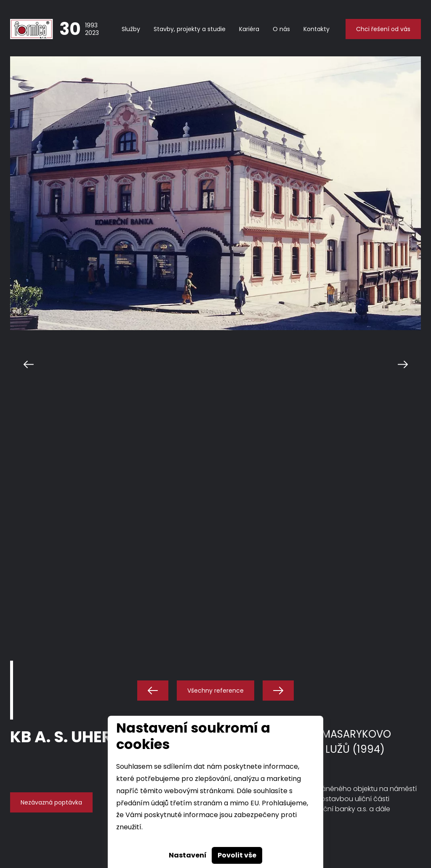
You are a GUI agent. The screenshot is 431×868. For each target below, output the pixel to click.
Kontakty (317, 29)
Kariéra (249, 29)
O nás (281, 29)
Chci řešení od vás (383, 29)
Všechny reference (215, 691)
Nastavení (188, 855)
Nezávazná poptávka (51, 802)
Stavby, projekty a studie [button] (190, 29)
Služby (131, 29)
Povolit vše (237, 855)
